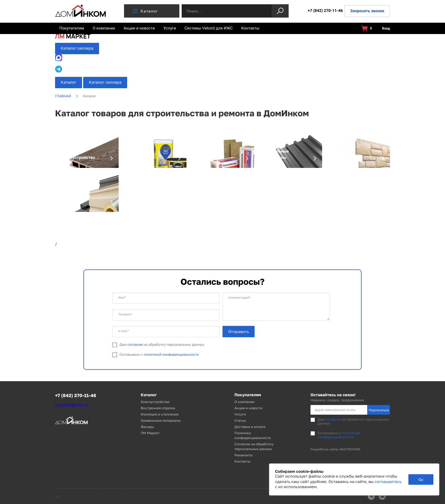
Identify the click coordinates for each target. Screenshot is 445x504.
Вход (383, 29)
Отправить (239, 331)
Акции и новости (139, 28)
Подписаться (379, 410)
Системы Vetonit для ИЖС (209, 28)
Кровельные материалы (161, 420)
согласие (135, 344)
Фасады (147, 427)
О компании (104, 28)
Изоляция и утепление (160, 414)
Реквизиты (244, 455)
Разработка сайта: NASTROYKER (335, 449)
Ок (421, 479)
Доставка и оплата (250, 427)
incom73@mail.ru (72, 405)
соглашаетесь (388, 482)
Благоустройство (155, 402)
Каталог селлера (77, 48)
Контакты (250, 28)
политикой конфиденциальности (171, 354)
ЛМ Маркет (150, 433)
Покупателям (72, 28)
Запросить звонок (367, 11)
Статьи (240, 420)
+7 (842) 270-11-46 (325, 11)
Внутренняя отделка (158, 408)
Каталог (145, 11)
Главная (63, 96)
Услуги (170, 28)
